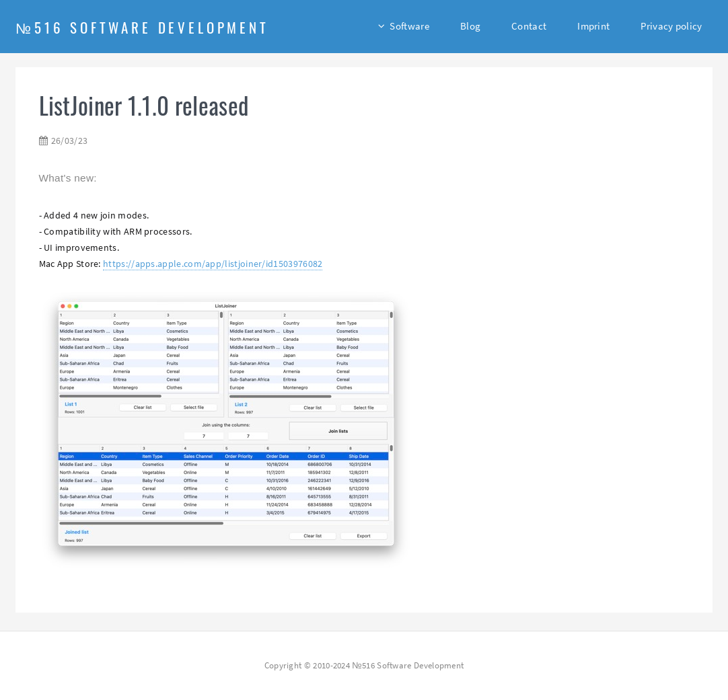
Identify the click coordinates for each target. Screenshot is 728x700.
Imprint (593, 26)
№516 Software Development (142, 27)
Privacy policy (671, 26)
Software (409, 26)
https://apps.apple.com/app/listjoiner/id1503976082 (213, 264)
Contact (529, 26)
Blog (470, 26)
